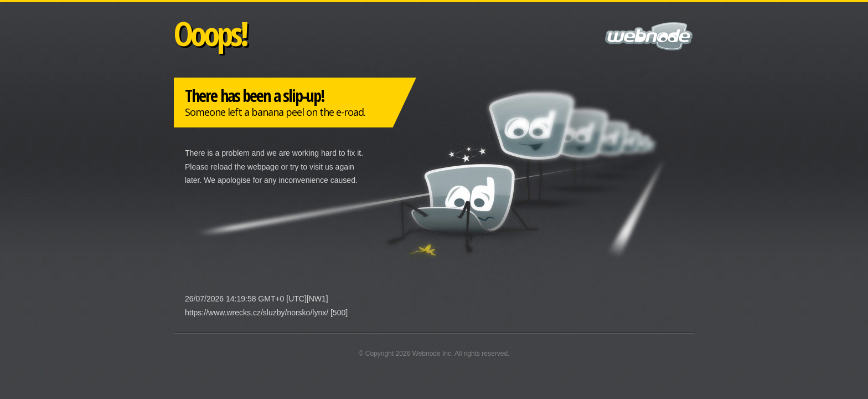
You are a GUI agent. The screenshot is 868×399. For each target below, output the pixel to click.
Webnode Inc (432, 354)
